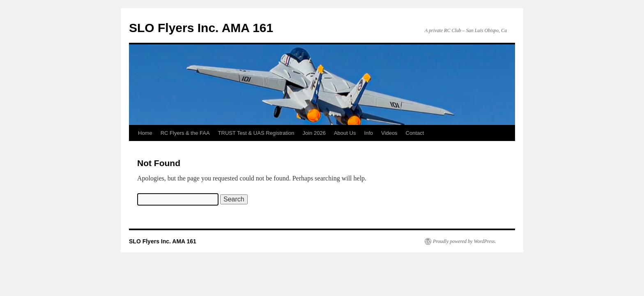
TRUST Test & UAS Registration (256, 133)
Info (368, 133)
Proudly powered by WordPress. (465, 241)
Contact (415, 133)
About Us (345, 133)
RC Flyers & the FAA (185, 133)
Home (145, 133)
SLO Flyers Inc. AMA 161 (201, 28)
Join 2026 (314, 133)
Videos (389, 133)
